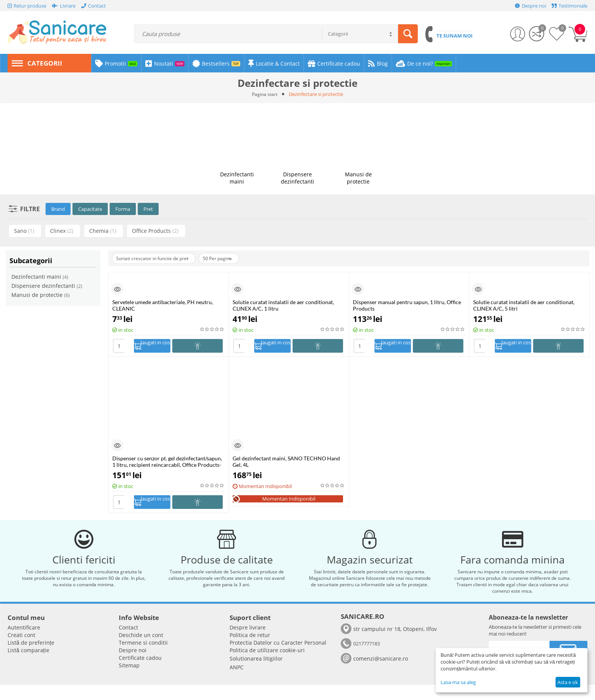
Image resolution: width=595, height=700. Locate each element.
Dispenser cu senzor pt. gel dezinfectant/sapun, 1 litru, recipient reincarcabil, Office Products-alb (167, 464)
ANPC (237, 682)
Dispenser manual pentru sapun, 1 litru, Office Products (407, 305)
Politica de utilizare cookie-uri (267, 665)
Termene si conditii (143, 658)
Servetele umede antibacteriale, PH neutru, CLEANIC (163, 305)
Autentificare (24, 643)
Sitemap (129, 680)
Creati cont (21, 650)
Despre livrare (248, 643)
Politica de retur (250, 650)
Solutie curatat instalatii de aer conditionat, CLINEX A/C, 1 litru (283, 305)
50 (231, 258)
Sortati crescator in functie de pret (157, 258)
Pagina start (265, 94)
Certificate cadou (140, 673)
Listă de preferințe (31, 658)
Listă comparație (28, 665)
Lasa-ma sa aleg (458, 682)
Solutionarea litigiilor (256, 674)
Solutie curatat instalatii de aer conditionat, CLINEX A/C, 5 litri (524, 305)
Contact (128, 643)
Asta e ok (568, 682)
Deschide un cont (141, 650)
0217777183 (367, 659)
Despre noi (133, 665)
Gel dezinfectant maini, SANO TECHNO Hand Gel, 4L (286, 464)
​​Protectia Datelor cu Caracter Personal (278, 658)
